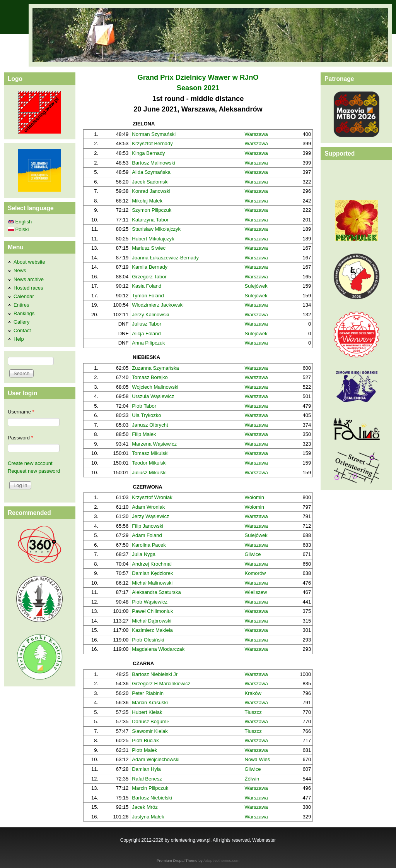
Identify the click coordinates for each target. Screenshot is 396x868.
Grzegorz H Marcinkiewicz (161, 684)
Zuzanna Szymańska (155, 368)
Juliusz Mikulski (149, 473)
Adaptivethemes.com (221, 860)
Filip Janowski (148, 526)
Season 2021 (198, 88)
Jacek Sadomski (150, 182)
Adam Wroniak (148, 507)
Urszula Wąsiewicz (153, 396)
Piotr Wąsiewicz (150, 602)
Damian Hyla (146, 769)
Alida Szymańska (151, 172)
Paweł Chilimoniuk (152, 611)
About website (29, 262)
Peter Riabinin (148, 693)
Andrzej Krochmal (152, 564)
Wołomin (254, 497)
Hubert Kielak (147, 712)
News (20, 270)
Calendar (24, 296)
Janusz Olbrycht (150, 425)
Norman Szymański (154, 134)
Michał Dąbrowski (152, 621)
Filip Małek (144, 434)
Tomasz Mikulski (150, 453)
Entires (21, 305)
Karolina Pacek (149, 545)
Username (21, 412)
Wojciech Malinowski (155, 387)
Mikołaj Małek (147, 201)
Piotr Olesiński (148, 640)
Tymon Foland (148, 296)
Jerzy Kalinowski (150, 315)
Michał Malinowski (152, 583)
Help (19, 339)
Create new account (30, 463)
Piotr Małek (144, 750)
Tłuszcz (253, 712)
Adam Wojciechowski (156, 759)
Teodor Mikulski (149, 463)
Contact (22, 330)
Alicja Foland (146, 334)
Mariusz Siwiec (149, 248)
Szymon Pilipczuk (152, 210)
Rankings (24, 313)
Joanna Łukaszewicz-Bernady (165, 258)
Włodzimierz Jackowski (158, 305)
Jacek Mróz (145, 807)
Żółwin (252, 779)
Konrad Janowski (151, 191)
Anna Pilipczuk (148, 343)
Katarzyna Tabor (150, 220)
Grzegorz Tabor (149, 277)
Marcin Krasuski (150, 702)
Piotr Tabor (144, 406)
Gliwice (253, 554)
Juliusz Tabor (147, 324)
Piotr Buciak (145, 740)
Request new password (34, 471)
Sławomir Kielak (150, 731)
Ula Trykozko (146, 415)
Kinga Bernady (148, 153)
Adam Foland (147, 535)
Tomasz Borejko (150, 377)
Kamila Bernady (150, 267)
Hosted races (28, 288)
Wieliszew (256, 592)
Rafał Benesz (147, 779)
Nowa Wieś (258, 759)
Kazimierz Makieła (152, 630)
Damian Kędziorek (152, 573)
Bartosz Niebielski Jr (155, 674)
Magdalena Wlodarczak (158, 649)
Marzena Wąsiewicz (154, 444)
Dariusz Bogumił (150, 721)
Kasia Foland (147, 286)
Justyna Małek (148, 817)
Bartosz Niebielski (152, 798)
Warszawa (256, 134)
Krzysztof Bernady (152, 143)
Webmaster (264, 840)
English (20, 222)
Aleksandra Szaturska (156, 592)
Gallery (21, 322)
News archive (29, 279)
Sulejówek (256, 286)
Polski (18, 229)
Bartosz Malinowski (153, 163)
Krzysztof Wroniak (152, 497)
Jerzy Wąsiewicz (150, 516)
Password (20, 438)
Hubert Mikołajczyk (153, 239)
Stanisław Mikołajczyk (156, 229)
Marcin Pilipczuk (150, 788)
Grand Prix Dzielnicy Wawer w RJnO (198, 77)
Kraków (253, 693)
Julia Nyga (144, 554)
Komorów (255, 573)
